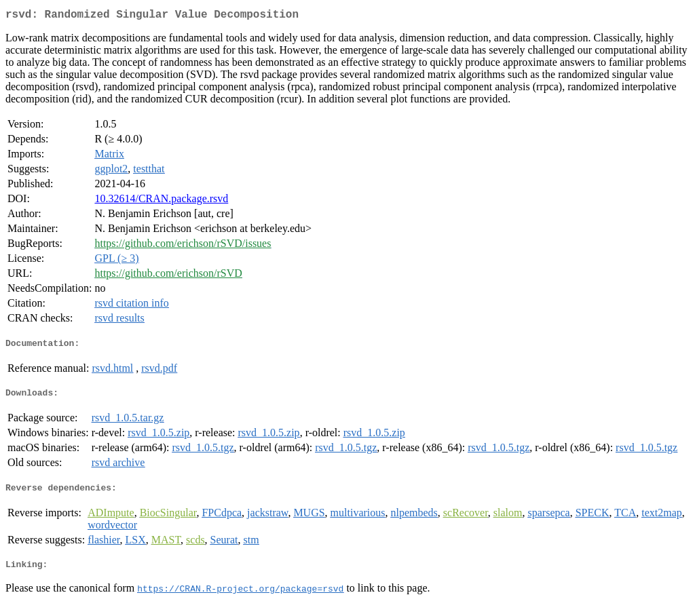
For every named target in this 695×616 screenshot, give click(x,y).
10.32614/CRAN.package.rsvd (161, 201)
